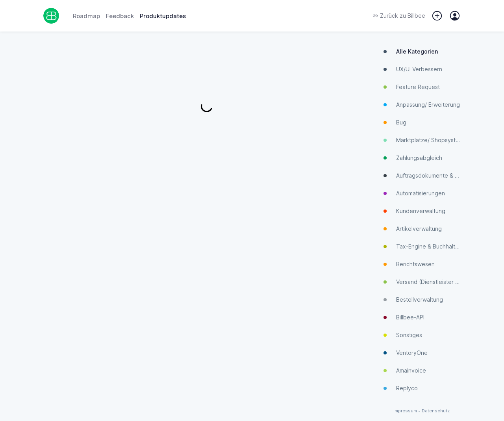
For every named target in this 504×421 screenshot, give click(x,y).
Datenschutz (436, 411)
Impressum (405, 411)
